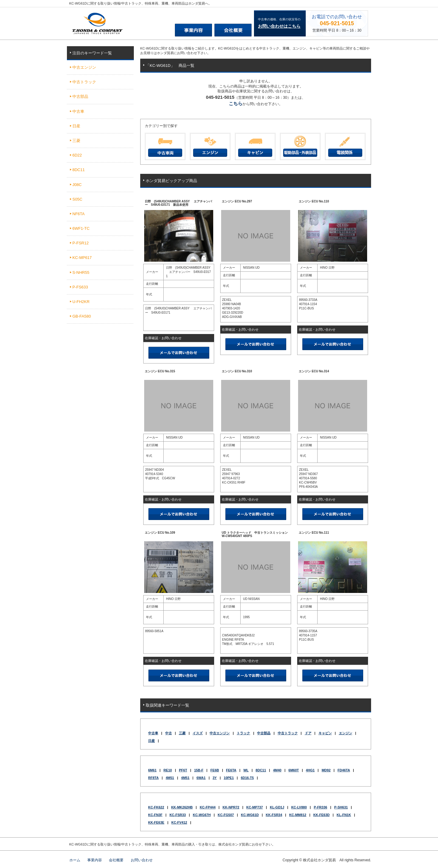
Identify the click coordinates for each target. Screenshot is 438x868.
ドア (308, 733)
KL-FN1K (344, 815)
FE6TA (231, 770)
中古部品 (264, 733)
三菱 (182, 733)
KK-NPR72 (231, 807)
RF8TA (153, 778)
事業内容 (95, 860)
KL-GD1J (277, 807)
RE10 (168, 770)
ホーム (75, 860)
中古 (169, 733)
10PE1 (229, 778)
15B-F (199, 770)
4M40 (277, 770)
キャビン (325, 733)
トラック (243, 733)
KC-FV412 (179, 822)
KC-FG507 (226, 815)
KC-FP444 (208, 807)
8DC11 (261, 770)
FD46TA (344, 770)
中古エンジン (220, 733)
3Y (215, 778)
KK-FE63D (322, 815)
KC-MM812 (298, 815)
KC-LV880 (299, 807)
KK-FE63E (156, 822)
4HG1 (310, 770)
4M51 (170, 778)
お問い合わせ (142, 860)
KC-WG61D (250, 815)
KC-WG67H (202, 815)
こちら (236, 103)
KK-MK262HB (182, 807)
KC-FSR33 (178, 815)
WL (246, 770)
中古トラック (288, 733)
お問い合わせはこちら (279, 26)
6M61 (152, 770)
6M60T (294, 770)
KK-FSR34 (274, 815)
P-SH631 (341, 807)
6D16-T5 (247, 778)
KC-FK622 (156, 807)
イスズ (198, 733)
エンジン (346, 733)
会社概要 (116, 860)
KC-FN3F (155, 815)
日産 (151, 741)
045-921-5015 (337, 23)
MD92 (326, 770)
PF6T (183, 770)
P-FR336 (321, 807)
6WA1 (201, 778)
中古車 (153, 733)
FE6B (215, 770)
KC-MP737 (255, 807)
